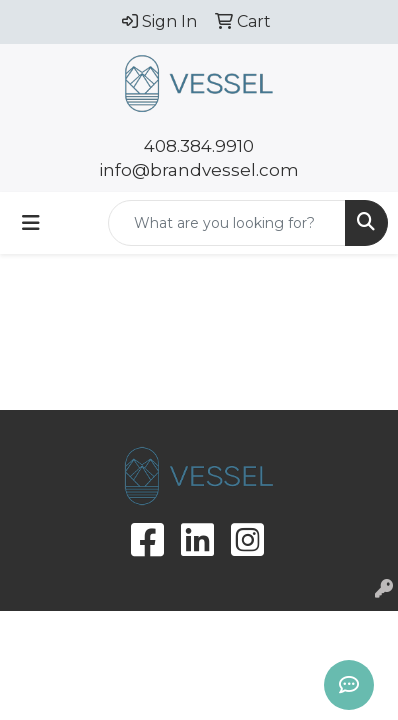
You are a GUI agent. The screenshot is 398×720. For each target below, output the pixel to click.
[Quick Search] (227, 223)
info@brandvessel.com (199, 170)
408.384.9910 (199, 146)
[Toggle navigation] (31, 223)
